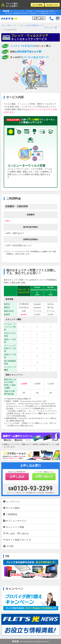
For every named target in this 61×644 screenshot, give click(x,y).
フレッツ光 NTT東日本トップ (32, 25)
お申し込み (39, 18)
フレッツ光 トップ (9, 25)
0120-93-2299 (30, 488)
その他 (8, 546)
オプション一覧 (51, 27)
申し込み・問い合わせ (16, 533)
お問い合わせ (44, 477)
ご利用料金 (10, 514)
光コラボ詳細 (37, 5)
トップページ (11, 502)
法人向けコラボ (52, 5)
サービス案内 (11, 508)
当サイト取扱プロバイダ (17, 540)
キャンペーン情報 (14, 527)
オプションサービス (15, 521)
